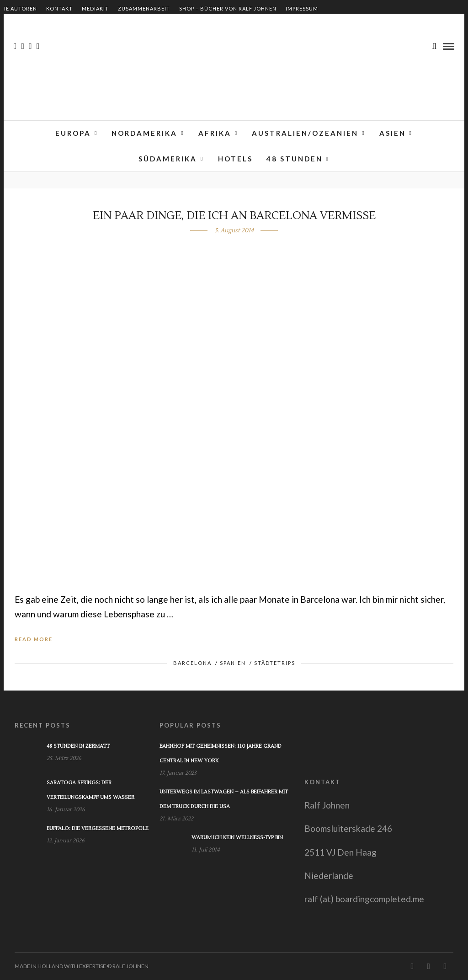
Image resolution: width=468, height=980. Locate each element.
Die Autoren (19, 8)
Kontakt (59, 8)
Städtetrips (275, 663)
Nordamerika (144, 133)
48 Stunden (295, 159)
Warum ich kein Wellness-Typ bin (237, 838)
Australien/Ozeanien (305, 133)
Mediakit (95, 8)
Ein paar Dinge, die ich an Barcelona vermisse (234, 216)
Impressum (302, 8)
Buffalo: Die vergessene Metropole (98, 828)
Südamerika (168, 159)
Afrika (215, 133)
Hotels (235, 159)
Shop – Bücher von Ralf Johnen (228, 8)
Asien (393, 133)
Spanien (233, 663)
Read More (34, 639)
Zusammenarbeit (144, 8)
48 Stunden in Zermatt (78, 746)
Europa (73, 133)
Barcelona (192, 663)
